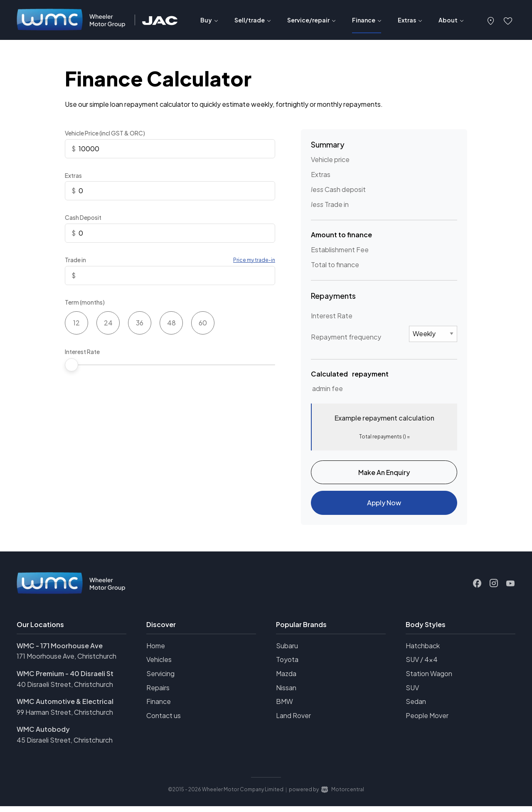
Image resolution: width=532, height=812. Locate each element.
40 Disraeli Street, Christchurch (65, 690)
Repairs (158, 694)
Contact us (164, 722)
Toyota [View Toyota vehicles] (287, 666)
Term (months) (85, 302)
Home (156, 652)
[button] (491, 20)
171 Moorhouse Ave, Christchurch (66, 662)
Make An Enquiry (384, 474)
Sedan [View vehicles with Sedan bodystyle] (416, 707)
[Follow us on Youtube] (510, 590)
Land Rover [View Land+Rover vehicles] (293, 722)
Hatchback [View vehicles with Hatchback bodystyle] (423, 652)
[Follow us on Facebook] (477, 590)
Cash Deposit (83, 217)
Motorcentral (343, 795)
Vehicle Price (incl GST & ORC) (105, 133)
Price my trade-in (254, 260)
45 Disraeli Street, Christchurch (65, 746)
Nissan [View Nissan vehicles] (286, 694)
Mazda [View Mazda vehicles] (286, 680)
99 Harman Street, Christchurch (65, 718)
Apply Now (384, 507)
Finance (159, 707)
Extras (73, 175)
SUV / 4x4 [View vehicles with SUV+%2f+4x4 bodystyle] (422, 666)
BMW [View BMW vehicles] (284, 707)
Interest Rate (82, 352)
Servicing (160, 680)
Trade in (75, 260)
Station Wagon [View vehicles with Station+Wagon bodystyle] (429, 680)
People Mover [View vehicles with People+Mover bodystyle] (427, 722)
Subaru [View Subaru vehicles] (287, 652)
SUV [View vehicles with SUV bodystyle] (412, 694)
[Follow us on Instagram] (494, 590)
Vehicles (159, 666)
